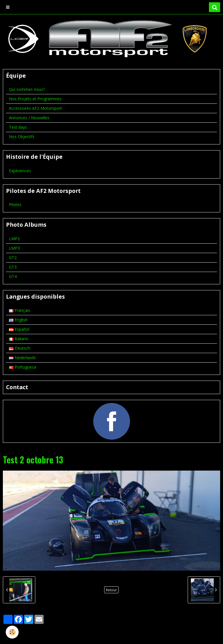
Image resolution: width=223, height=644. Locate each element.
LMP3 (14, 248)
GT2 (13, 258)
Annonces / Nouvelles (29, 118)
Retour (111, 590)
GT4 (13, 276)
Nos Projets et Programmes (35, 99)
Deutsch (20, 348)
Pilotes (15, 204)
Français (20, 310)
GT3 (13, 267)
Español (19, 329)
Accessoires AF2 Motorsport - (37, 108)
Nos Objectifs (22, 137)
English (18, 320)
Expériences (20, 171)
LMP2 (14, 239)
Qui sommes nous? (27, 89)
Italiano (19, 339)
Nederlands (22, 358)
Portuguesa (23, 367)
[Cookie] (12, 632)
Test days (18, 127)
